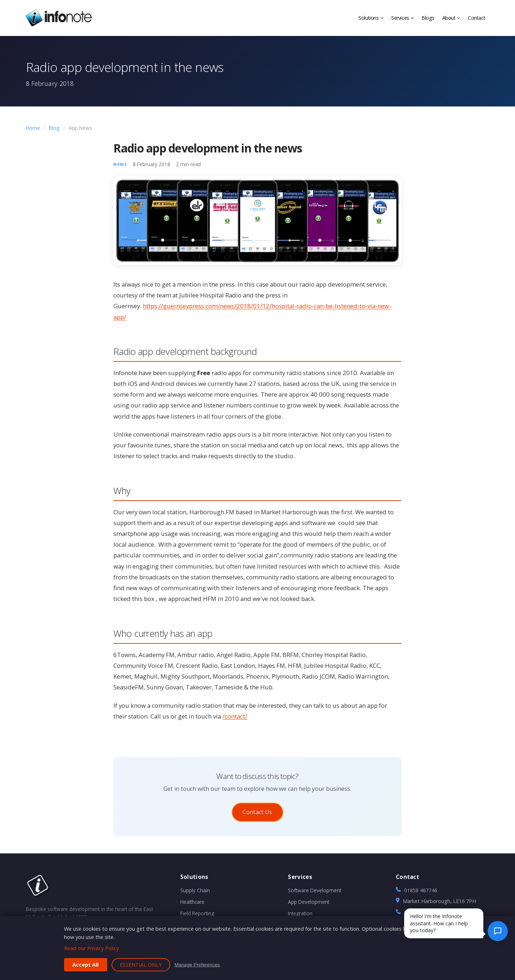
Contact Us (257, 812)
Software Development (315, 893)
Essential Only (141, 965)
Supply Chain (195, 893)
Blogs (428, 18)
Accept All (85, 965)
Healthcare (192, 904)
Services (402, 18)
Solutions (371, 18)
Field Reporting (197, 916)
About (451, 18)
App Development (309, 904)
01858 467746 (421, 893)
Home (33, 128)
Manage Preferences (197, 965)
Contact (476, 18)
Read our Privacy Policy (91, 948)
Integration (300, 916)
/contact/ (235, 716)
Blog (54, 128)
